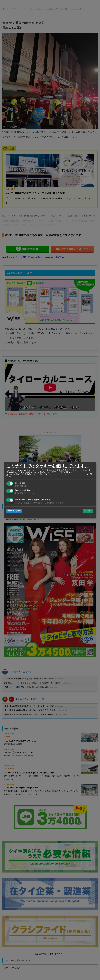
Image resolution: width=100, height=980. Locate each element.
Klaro (91, 515)
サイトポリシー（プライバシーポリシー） (67, 474)
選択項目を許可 (14, 511)
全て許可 (88, 511)
